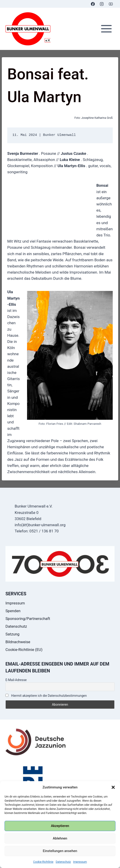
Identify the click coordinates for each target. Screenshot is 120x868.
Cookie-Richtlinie (43, 862)
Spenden (13, 611)
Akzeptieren (60, 826)
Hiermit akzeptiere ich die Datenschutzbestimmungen (46, 696)
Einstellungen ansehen (60, 851)
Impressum (80, 862)
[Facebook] (93, 4)
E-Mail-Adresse (16, 680)
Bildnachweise (18, 642)
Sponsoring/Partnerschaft (28, 619)
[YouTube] (111, 4)
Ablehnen (60, 838)
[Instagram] (102, 4)
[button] (113, 787)
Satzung (12, 634)
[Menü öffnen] (106, 29)
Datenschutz (63, 862)
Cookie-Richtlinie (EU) (24, 650)
